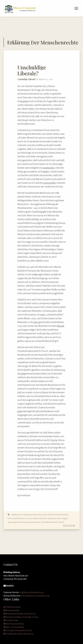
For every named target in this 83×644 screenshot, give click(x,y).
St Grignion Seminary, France (18, 630)
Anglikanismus (17, 515)
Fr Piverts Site (11, 620)
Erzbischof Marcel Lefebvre (58, 515)
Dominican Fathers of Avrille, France (21, 617)
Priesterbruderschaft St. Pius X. (53, 522)
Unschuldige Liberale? (32, 70)
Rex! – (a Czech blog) (14, 627)
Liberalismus (36, 522)
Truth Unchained (12, 607)
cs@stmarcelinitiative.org (31, 592)
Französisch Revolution (17, 518)
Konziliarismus (24, 522)
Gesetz (29, 518)
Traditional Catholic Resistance (19, 634)
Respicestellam (12, 610)
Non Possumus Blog (14, 624)
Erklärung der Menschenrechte (35, 515)
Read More (69, 526)
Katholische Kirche (40, 518)
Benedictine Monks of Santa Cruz (20, 614)
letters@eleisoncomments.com (35, 596)
